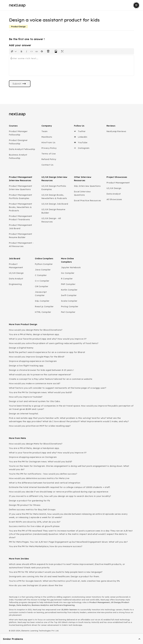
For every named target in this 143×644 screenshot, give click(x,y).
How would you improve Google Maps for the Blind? (37, 357)
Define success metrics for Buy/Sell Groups (32, 509)
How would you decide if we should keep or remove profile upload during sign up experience (59, 492)
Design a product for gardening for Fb (29, 501)
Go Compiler (68, 273)
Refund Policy (49, 159)
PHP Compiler (68, 284)
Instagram (82, 148)
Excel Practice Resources (87, 200)
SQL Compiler (42, 301)
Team (44, 131)
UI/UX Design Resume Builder (53, 211)
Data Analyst (114, 194)
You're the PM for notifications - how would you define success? (43, 474)
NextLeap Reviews (116, 131)
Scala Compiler (69, 301)
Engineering (15, 284)
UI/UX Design (114, 188)
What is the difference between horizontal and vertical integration (45, 483)
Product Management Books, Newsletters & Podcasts (21, 207)
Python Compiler (44, 264)
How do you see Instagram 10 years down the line (36, 585)
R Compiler (67, 279)
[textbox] (71, 65)
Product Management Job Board (21, 227)
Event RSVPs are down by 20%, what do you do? (35, 522)
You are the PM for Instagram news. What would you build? (40, 392)
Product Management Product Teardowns (21, 218)
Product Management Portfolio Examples (21, 197)
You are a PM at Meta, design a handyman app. (34, 334)
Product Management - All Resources (21, 245)
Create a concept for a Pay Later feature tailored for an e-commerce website (51, 379)
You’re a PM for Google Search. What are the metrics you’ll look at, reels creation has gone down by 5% (64, 581)
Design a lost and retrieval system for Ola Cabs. (35, 401)
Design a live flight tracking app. (26, 366)
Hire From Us (48, 142)
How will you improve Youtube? (26, 397)
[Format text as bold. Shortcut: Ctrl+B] (22, 51)
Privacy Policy (49, 148)
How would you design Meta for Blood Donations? (36, 330)
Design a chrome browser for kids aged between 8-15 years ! (41, 370)
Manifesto (47, 137)
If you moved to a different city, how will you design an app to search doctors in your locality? (60, 496)
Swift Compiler (69, 295)
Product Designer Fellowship (18, 142)
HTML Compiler (43, 312)
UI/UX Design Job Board (55, 204)
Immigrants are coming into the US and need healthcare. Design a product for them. (54, 576)
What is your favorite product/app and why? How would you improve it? (48, 339)
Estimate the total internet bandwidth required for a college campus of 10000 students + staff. (60, 487)
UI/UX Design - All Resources (51, 220)
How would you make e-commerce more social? (35, 383)
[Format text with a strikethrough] (42, 51)
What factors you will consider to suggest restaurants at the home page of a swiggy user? (58, 388)
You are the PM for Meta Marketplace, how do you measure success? (46, 546)
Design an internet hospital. (24, 414)
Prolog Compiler (70, 306)
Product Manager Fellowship (18, 133)
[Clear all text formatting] (49, 51)
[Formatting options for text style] (14, 51)
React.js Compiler (44, 306)
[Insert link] (37, 51)
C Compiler (41, 275)
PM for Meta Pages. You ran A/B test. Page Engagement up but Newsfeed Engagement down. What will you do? (68, 542)
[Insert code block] (32, 51)
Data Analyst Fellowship (22, 149)
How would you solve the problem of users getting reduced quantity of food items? (54, 343)
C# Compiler (42, 286)
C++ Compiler (42, 281)
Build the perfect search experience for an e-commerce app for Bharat (47, 352)
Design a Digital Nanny (21, 348)
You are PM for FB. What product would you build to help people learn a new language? (56, 572)
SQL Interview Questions (87, 186)
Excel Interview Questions (82, 193)
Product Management (118, 183)
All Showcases (114, 199)
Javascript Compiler (41, 294)
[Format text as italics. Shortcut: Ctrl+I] (27, 51)
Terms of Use (49, 154)
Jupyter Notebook (71, 267)
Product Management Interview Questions (21, 188)
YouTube (81, 142)
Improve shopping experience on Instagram (33, 361)
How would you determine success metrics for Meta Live (39, 478)
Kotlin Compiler (69, 290)
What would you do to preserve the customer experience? (40, 375)
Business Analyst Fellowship (18, 156)
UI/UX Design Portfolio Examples (54, 188)
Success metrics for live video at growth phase (34, 526)
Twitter (80, 131)
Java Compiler (43, 270)
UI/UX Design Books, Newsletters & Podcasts (54, 197)
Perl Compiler (68, 312)
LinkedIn (81, 137)
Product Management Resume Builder (21, 236)
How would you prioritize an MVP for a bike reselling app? (40, 426)
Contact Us (47, 165)
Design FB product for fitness (25, 505)
